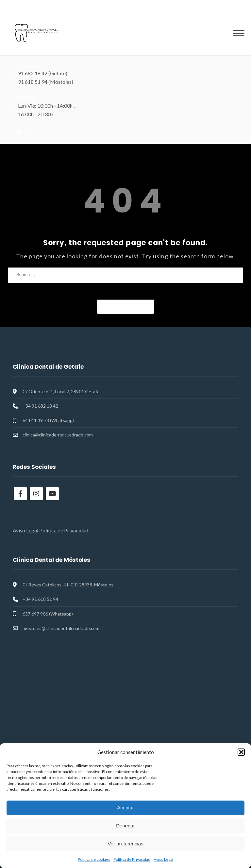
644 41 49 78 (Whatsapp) (48, 420)
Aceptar (125, 808)
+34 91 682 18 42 (40, 406)
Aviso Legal (163, 859)
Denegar (125, 826)
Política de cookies (94, 859)
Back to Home (125, 306)
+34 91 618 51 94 (40, 599)
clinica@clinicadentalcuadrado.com (58, 435)
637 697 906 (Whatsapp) (48, 614)
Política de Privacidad (132, 859)
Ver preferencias (125, 844)
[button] (241, 752)
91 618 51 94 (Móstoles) (46, 82)
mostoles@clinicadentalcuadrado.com (61, 628)
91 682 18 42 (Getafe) (43, 73)
